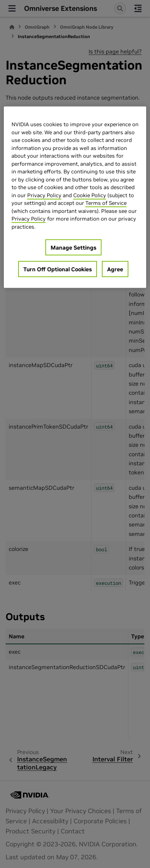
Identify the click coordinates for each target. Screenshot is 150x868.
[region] (75, 197)
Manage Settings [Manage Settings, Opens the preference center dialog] (73, 248)
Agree (115, 269)
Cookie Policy (90, 195)
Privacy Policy (44, 195)
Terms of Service (106, 203)
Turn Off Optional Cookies (58, 269)
